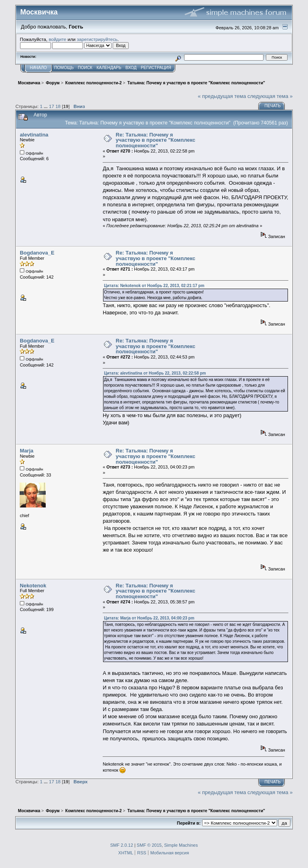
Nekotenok (33, 586)
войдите (57, 39)
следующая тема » (270, 96)
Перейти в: (189, 823)
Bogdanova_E (37, 253)
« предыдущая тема (222, 96)
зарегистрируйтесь (97, 39)
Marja (26, 451)
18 (58, 106)
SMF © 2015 (149, 845)
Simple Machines (181, 845)
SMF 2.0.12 (122, 845)
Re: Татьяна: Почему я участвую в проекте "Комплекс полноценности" (156, 140)
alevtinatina (34, 135)
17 (52, 106)
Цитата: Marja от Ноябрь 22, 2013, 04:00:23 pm (149, 618)
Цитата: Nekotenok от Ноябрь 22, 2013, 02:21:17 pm (154, 286)
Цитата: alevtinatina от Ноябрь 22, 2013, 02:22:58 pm (155, 373)
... (46, 106)
